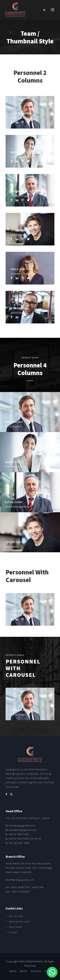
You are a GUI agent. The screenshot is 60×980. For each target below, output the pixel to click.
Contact (13, 932)
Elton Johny (19, 191)
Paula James (19, 269)
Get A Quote (15, 927)
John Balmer (20, 113)
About (24, 971)
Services (36, 971)
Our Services (16, 916)
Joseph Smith (20, 230)
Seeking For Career (19, 921)
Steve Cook (19, 308)
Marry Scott (20, 152)
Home (13, 971)
